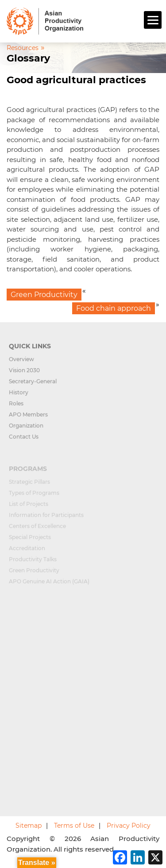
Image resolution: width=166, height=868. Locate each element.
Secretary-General (33, 385)
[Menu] (153, 20)
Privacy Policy (129, 826)
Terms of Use (74, 826)
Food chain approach (114, 308)
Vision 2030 (24, 374)
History (19, 396)
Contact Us (24, 440)
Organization (26, 429)
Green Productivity (44, 295)
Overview (21, 363)
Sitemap (29, 826)
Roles (16, 407)
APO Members (28, 418)
